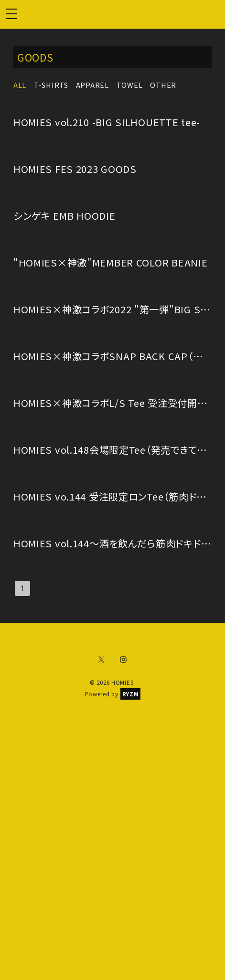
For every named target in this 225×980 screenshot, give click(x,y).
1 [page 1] (22, 588)
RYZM (131, 694)
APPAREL (92, 85)
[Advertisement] (112, 829)
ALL (20, 85)
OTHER (163, 85)
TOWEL (130, 85)
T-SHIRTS (51, 85)
